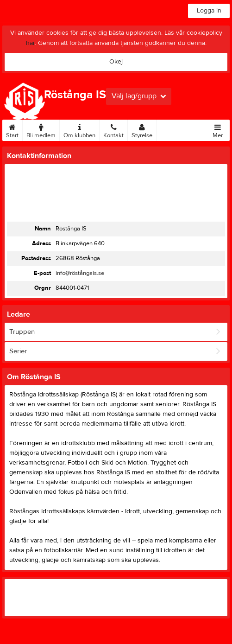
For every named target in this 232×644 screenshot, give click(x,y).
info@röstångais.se (80, 273)
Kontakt (113, 129)
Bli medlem (41, 129)
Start (12, 129)
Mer (218, 129)
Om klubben (79, 129)
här (30, 43)
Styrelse (142, 129)
